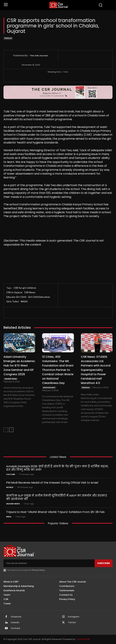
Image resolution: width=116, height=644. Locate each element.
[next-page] (11, 430)
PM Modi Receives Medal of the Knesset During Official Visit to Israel (52, 483)
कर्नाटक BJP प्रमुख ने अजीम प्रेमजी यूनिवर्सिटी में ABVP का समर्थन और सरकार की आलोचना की (57, 497)
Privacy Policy (38, 570)
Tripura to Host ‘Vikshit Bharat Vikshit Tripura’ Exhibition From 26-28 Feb (55, 512)
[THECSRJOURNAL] (59, 5)
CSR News (30, 292)
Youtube (15, 628)
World (10, 487)
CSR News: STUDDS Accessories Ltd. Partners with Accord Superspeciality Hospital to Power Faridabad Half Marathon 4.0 (96, 370)
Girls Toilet (13, 301)
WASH (24, 301)
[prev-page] (6, 430)
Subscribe (104, 563)
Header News (11, 379)
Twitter (72, 623)
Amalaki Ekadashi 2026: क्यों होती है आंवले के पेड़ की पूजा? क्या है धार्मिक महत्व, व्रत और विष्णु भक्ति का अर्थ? (57, 468)
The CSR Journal (39, 56)
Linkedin (15, 623)
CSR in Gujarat (14, 292)
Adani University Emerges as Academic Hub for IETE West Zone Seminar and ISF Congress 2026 (19, 366)
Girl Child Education (39, 297)
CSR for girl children (25, 288)
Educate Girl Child (16, 297)
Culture (11, 474)
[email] (49, 563)
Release (8, 38)
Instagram (74, 617)
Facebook (16, 617)
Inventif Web (83, 639)
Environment (49, 388)
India (9, 517)
